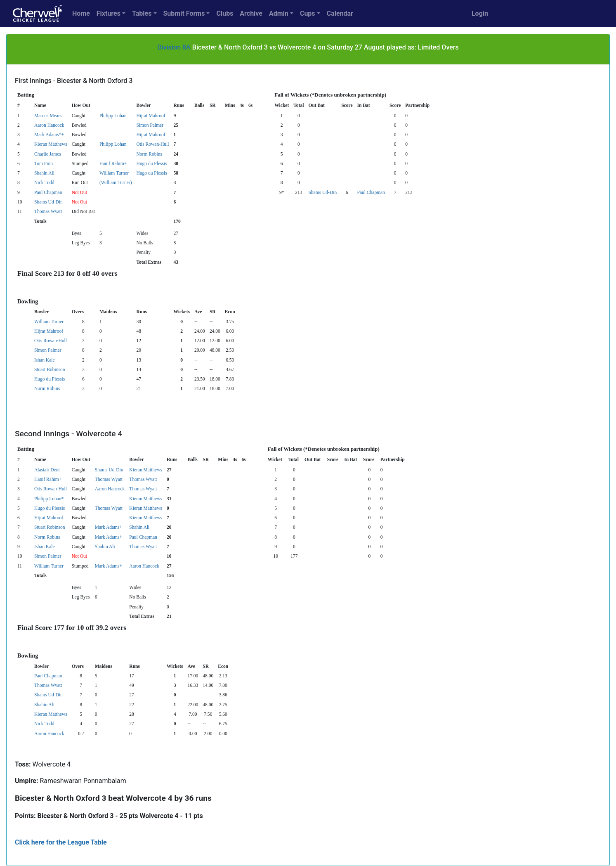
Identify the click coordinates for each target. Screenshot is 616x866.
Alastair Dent (47, 470)
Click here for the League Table (61, 842)
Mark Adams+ (109, 527)
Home (81, 13)
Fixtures (109, 13)
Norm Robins (149, 154)
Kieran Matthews (51, 144)
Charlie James (48, 154)
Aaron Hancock (49, 125)
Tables (142, 13)
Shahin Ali (44, 173)
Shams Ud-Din (322, 192)
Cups (308, 13)
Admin (279, 13)
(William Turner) (116, 182)
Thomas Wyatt (48, 211)
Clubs (225, 13)
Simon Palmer (150, 125)
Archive (251, 13)
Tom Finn (44, 163)
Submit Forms (184, 13)
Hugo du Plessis (151, 163)
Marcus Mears (48, 116)
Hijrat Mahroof (151, 116)
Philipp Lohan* (49, 499)
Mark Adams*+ (49, 135)
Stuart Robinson (50, 369)
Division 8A (174, 47)
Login (480, 13)
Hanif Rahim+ (113, 163)
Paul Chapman (48, 192)
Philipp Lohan (113, 116)
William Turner (114, 173)
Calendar (340, 13)
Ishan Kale (45, 360)
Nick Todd (44, 182)
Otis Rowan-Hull (152, 144)
